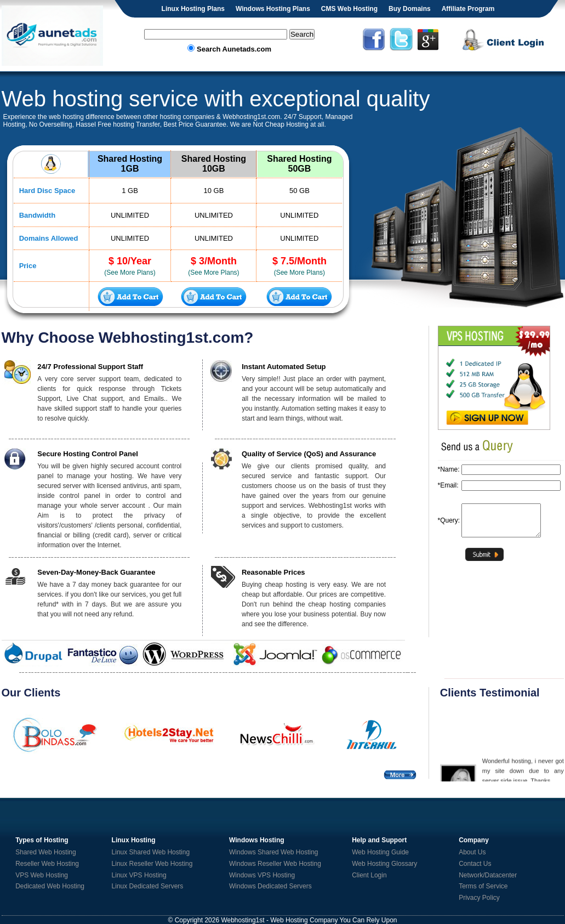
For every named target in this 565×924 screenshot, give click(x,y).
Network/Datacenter (488, 875)
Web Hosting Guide (380, 852)
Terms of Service (483, 886)
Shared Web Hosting (46, 852)
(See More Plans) (130, 273)
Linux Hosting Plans (193, 9)
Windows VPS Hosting (262, 875)
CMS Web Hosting (349, 9)
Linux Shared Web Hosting (151, 852)
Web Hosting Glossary (384, 864)
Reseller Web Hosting (47, 864)
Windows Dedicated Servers (270, 886)
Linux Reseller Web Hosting (152, 864)
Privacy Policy (479, 898)
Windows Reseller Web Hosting (275, 864)
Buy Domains (410, 9)
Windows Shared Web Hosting (274, 852)
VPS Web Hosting (42, 875)
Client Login (369, 875)
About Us (472, 852)
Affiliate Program (468, 9)
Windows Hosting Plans (273, 9)
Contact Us (475, 864)
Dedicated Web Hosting (50, 886)
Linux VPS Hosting (139, 875)
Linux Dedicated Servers (148, 886)
